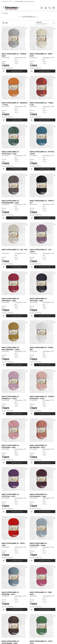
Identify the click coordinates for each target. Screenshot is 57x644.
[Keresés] (50, 8)
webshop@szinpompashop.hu (24, 1)
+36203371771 (7, 1)
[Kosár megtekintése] (54, 8)
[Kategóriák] (42, 8)
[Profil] (46, 8)
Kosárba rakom (17, 71)
